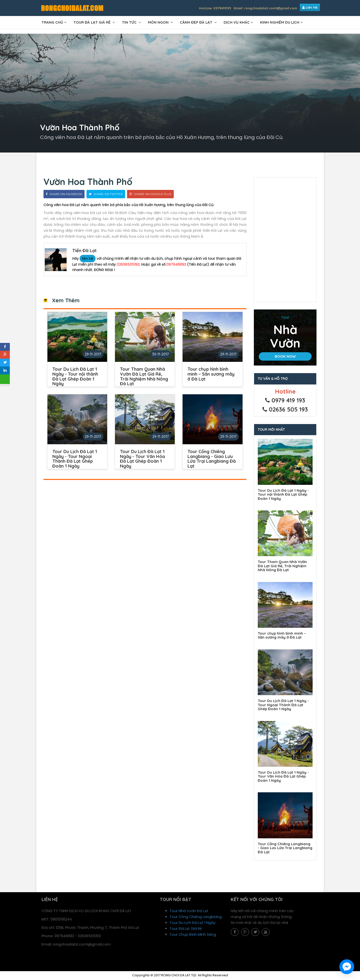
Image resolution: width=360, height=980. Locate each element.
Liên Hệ (310, 7)
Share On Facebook (64, 196)
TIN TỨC (130, 22)
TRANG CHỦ (52, 22)
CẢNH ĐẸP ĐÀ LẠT (197, 22)
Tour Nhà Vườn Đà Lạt (189, 912)
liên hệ (88, 260)
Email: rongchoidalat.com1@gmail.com (265, 8)
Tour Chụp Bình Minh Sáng (193, 935)
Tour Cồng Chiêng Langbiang (196, 918)
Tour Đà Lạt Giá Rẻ (186, 930)
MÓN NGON (159, 22)
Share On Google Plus (151, 196)
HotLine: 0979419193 (215, 8)
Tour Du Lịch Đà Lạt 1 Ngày (193, 924)
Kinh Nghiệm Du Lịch (280, 22)
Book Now (285, 358)
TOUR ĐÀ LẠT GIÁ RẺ (93, 22)
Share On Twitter (106, 196)
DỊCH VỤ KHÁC (237, 22)
